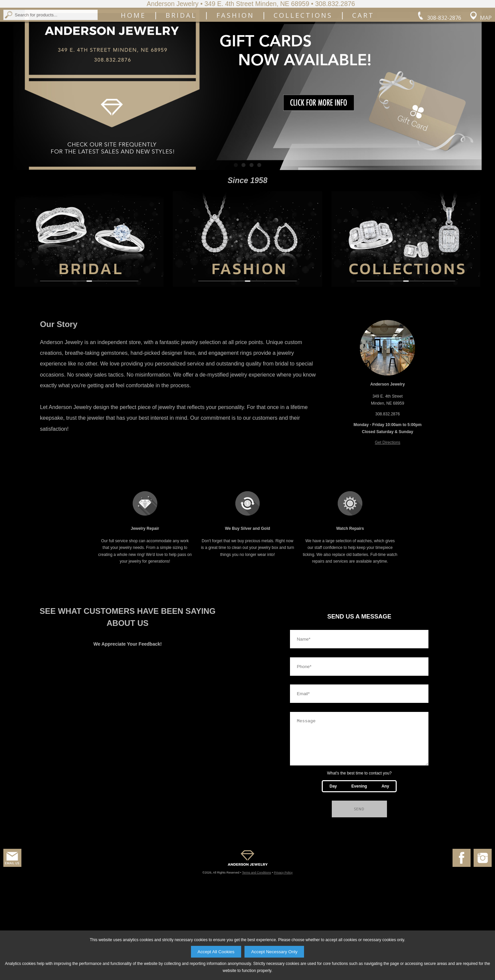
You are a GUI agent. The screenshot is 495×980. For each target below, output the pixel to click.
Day (333, 867)
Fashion (235, 66)
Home (133, 66)
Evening (359, 867)
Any (385, 867)
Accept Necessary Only (274, 952)
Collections (303, 66)
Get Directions (388, 515)
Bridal (181, 66)
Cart (363, 66)
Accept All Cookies (216, 952)
